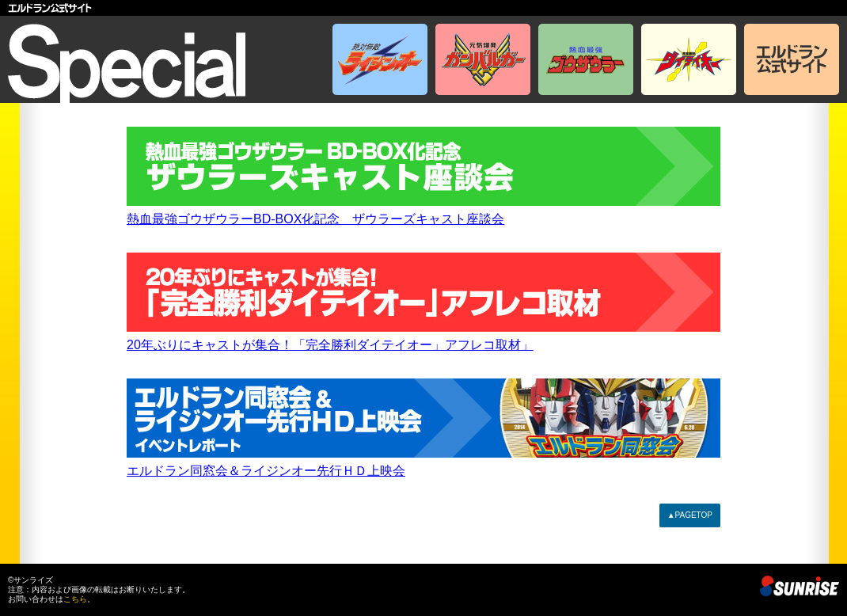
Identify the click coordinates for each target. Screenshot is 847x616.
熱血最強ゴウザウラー (586, 59)
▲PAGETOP (690, 515)
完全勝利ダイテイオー (689, 59)
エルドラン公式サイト (424, 8)
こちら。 (79, 599)
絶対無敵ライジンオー (380, 59)
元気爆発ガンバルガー (483, 59)
